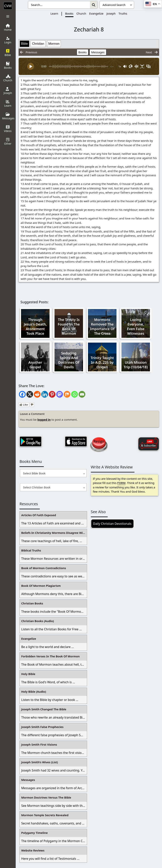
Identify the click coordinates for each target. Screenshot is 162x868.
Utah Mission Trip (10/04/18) (136, 365)
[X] (30, 394)
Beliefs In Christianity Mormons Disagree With (53, 533)
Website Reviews (33, 850)
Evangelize (96, 13)
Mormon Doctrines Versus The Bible (46, 797)
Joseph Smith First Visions (39, 744)
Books (69, 13)
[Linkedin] (45, 394)
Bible (24, 44)
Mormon (54, 44)
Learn (54, 13)
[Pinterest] (52, 394)
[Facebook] (22, 394)
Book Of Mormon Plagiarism (41, 586)
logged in (44, 420)
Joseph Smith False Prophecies (42, 727)
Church (81, 13)
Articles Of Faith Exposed (39, 515)
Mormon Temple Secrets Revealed (45, 815)
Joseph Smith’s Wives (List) (40, 762)
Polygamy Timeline (34, 833)
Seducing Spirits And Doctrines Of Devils (69, 360)
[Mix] (67, 394)
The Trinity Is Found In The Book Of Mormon (69, 326)
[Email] (82, 394)
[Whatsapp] (74, 394)
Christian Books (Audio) (38, 621)
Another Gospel (35, 365)
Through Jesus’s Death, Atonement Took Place (35, 326)
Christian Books (32, 603)
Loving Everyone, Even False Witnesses (136, 326)
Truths (123, 13)
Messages (98, 52)
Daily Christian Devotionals (112, 524)
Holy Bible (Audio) (34, 692)
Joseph (111, 13)
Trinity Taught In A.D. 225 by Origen (102, 362)
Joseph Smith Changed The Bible (44, 709)
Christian (38, 44)
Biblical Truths (31, 550)
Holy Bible (28, 674)
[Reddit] (37, 394)
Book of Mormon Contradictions (44, 568)
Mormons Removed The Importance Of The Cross (102, 326)
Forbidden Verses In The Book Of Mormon (50, 656)
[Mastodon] (60, 394)
